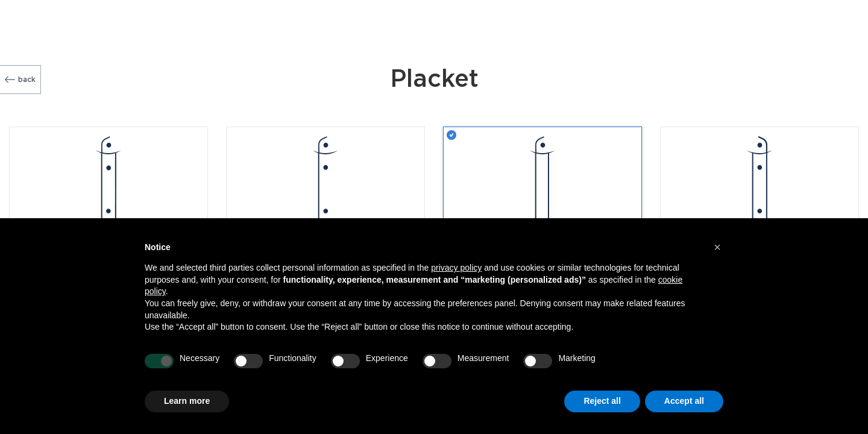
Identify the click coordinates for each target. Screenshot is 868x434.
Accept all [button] (684, 401)
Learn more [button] (187, 401)
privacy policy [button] (456, 268)
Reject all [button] (602, 401)
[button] (717, 247)
